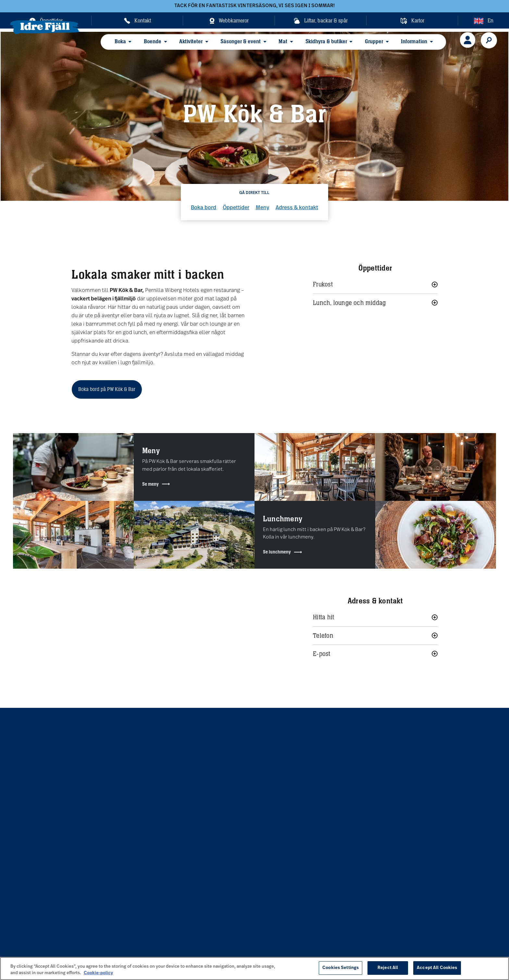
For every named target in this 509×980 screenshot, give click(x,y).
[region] (255, 968)
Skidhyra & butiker (310, 46)
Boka (121, 46)
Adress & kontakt (297, 208)
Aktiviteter (185, 46)
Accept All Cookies (437, 968)
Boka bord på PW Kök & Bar (107, 389)
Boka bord (204, 208)
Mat (271, 46)
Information (391, 46)
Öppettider (236, 208)
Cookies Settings (341, 968)
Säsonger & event (231, 46)
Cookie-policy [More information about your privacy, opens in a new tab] (98, 973)
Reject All (388, 968)
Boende (150, 46)
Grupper (355, 46)
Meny (262, 208)
